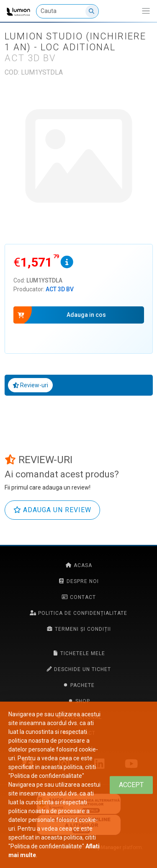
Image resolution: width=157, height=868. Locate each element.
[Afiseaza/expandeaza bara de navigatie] (146, 11)
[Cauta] (67, 11)
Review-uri (31, 385)
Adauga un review (52, 510)
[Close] (131, 785)
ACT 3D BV (60, 289)
